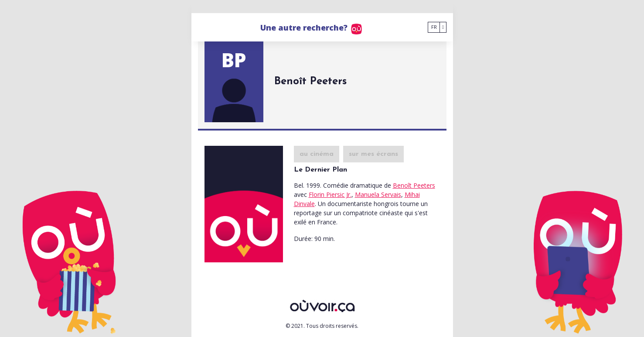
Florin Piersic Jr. (330, 194)
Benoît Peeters (414, 185)
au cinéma (317, 154)
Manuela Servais (378, 194)
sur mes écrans (373, 154)
